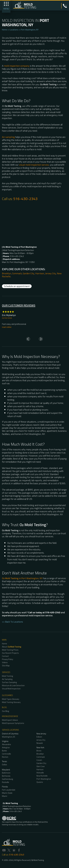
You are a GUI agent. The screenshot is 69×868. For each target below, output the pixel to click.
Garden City (29, 273)
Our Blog (6, 711)
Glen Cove (41, 766)
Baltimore (6, 773)
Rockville (6, 782)
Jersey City (50, 273)
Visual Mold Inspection (11, 689)
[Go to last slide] (28, 339)
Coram (39, 760)
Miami (5, 796)
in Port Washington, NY (22, 578)
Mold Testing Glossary (11, 702)
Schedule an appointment (17, 286)
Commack (17, 273)
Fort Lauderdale (9, 790)
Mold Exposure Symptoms (13, 723)
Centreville (6, 754)
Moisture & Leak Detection (13, 685)
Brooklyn (7, 273)
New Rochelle (42, 776)
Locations (14, 30)
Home (4, 30)
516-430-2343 (25, 199)
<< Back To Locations (12, 622)
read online (7, 327)
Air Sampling (7, 679)
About (12, 647)
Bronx (39, 751)
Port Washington (44, 779)
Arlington (6, 748)
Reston (5, 757)
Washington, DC (9, 737)
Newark (40, 743)
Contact (5, 656)
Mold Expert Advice (10, 720)
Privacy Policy (8, 659)
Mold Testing (8, 676)
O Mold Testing (37, 860)
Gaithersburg (8, 779)
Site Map (6, 666)
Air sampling (8, 137)
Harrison (40, 273)
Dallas (4, 765)
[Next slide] (41, 339)
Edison (39, 737)
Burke (4, 751)
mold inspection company (17, 66)
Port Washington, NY (30, 30)
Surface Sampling (9, 682)
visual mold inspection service (34, 165)
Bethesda (6, 776)
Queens (40, 782)
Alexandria (6, 744)
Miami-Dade (7, 793)
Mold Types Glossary (11, 699)
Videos (5, 662)
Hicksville (40, 773)
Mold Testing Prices (10, 650)
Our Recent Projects (10, 653)
